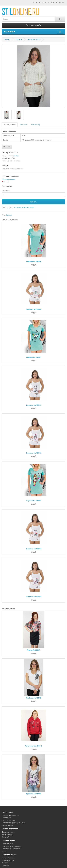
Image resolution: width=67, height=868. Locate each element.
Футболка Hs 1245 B (33, 698)
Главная (7, 39)
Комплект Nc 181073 (33, 405)
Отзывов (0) (35, 125)
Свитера (19, 39)
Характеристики (10, 125)
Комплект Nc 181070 (33, 549)
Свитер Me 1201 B (33, 39)
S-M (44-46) (8, 186)
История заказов (8, 860)
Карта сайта (6, 837)
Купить (33, 202)
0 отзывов (17, 207)
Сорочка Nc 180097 (33, 357)
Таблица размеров (9, 179)
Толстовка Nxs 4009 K (33, 746)
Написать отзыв (28, 207)
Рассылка (5, 865)
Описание (23, 125)
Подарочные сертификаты (11, 846)
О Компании (6, 818)
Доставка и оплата (9, 820)
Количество (6, 191)
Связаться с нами (8, 832)
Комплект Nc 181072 (33, 453)
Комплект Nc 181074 (33, 309)
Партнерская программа (11, 849)
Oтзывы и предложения (11, 815)
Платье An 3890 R (33, 650)
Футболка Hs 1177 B (33, 794)
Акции (4, 851)
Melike (16, 156)
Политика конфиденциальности (14, 823)
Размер (6, 182)
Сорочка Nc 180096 (33, 261)
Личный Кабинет (8, 858)
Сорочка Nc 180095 (33, 501)
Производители (8, 844)
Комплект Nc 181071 (33, 597)
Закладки (5, 863)
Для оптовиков (7, 825)
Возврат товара (8, 834)
